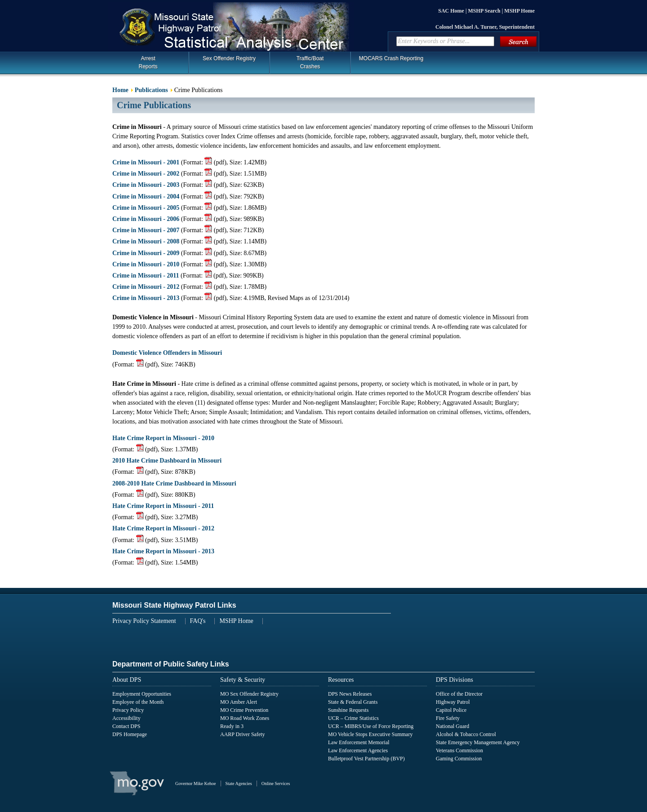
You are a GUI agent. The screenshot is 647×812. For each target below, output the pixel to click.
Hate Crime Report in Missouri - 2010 (163, 438)
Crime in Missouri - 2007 (146, 230)
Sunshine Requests (348, 710)
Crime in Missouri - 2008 (146, 241)
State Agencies (239, 783)
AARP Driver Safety (243, 734)
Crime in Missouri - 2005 (146, 208)
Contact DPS (126, 726)
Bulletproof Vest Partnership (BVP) (366, 759)
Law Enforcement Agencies (358, 750)
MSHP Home (519, 11)
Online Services (276, 783)
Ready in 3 (232, 726)
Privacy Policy (128, 710)
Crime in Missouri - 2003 (146, 185)
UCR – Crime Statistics (353, 718)
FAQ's (198, 621)
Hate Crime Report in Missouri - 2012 (163, 528)
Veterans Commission (459, 750)
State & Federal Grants (353, 702)
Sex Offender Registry (229, 58)
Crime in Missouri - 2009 (146, 253)
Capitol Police (451, 710)
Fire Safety (448, 718)
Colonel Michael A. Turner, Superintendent (485, 27)
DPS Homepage (130, 734)
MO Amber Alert (239, 702)
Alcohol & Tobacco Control (466, 734)
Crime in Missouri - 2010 (146, 264)
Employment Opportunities (142, 694)
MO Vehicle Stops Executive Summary (370, 734)
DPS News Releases (350, 694)
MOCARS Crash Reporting (391, 58)
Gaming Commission (459, 759)
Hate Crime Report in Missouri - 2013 (163, 551)
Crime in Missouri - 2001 (146, 162)
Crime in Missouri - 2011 (146, 276)
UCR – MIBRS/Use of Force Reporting (371, 726)
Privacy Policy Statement (144, 621)
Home (120, 90)
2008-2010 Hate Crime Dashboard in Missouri (174, 483)
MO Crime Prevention (244, 710)
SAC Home (452, 11)
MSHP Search (485, 11)
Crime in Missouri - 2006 (146, 219)
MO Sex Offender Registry (249, 694)
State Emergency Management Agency (478, 742)
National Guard (452, 726)
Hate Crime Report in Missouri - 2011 (163, 506)
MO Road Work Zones (245, 718)
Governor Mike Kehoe (196, 783)
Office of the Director (459, 694)
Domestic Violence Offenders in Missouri (167, 353)
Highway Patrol (453, 702)
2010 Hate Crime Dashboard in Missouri (167, 461)
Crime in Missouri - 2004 (146, 196)
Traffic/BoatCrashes (310, 62)
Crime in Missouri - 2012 (146, 287)
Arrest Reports (148, 62)
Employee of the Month (138, 702)
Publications (151, 90)
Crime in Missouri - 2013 (146, 298)
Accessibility (126, 718)
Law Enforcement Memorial (359, 742)
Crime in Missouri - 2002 (146, 174)
